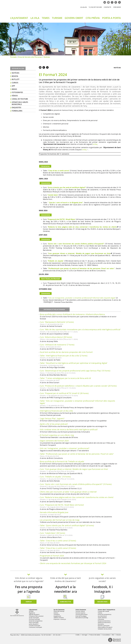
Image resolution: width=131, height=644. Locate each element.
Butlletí (16, 79)
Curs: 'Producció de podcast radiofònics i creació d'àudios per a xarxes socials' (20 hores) (78, 386)
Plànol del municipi (59, 611)
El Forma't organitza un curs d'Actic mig (57, 435)
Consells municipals (35, 626)
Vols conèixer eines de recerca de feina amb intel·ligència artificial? (69, 430)
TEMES (46, 18)
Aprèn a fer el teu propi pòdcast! (54, 424)
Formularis (17, 111)
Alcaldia (31, 611)
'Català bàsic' (53, 195)
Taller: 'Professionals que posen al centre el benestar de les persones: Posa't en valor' (77, 454)
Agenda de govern (34, 614)
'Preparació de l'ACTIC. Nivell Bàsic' (61, 219)
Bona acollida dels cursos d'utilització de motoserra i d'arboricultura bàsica (72, 314)
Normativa (101, 624)
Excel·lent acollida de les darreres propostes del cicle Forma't (66, 352)
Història (56, 613)
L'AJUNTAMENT (19, 18)
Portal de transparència (36, 621)
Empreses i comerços (60, 619)
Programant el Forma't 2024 (52, 556)
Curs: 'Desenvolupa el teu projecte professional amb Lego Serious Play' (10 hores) (75, 371)
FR (86, 7)
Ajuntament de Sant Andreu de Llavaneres (34, 9)
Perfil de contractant (104, 626)
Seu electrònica (102, 616)
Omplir (29, 602)
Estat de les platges (81, 616)
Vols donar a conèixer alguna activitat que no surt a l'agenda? (29, 580)
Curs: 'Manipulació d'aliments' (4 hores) (57, 322)
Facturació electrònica (104, 621)
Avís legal (84, 635)
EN (84, 7)
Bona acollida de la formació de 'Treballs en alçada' (62, 461)
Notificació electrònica (104, 622)
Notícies (47, 57)
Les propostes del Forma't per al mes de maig (60, 520)
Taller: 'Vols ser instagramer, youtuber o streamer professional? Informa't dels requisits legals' (77, 402)
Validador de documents (105, 629)
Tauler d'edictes (102, 618)
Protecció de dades (95, 635)
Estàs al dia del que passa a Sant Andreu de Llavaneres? (66, 580)
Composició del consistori (36, 616)
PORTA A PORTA (111, 18)
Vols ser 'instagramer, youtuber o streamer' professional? (65, 448)
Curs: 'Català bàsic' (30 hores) (52, 533)
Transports (57, 614)
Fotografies (17, 92)
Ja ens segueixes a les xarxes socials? (102, 580)
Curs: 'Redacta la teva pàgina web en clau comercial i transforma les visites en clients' (77, 497)
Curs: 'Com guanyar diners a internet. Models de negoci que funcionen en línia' (74, 469)
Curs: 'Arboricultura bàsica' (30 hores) (56, 337)
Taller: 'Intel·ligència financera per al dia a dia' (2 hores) (64, 356)
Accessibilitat (106, 635)
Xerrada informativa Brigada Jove (54, 512)
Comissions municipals (35, 627)
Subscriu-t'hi (65, 602)
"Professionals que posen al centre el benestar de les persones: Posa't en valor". (82, 268)
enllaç (95, 144)
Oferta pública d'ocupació (105, 627)
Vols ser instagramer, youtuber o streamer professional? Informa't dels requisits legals (82, 298)
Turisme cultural (80, 611)
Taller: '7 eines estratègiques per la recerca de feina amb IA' (65, 378)
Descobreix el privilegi (82, 618)
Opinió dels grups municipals (20, 103)
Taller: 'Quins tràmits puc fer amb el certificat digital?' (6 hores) (67, 525)
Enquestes (16, 108)
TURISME (57, 18)
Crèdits (78, 635)
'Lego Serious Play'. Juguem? (52, 418)
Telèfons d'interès (59, 618)
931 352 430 (57, 635)
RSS (113, 635)
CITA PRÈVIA (93, 18)
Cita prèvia (101, 619)
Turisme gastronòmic (82, 614)
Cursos (15, 83)
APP (13, 86)
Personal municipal (34, 619)
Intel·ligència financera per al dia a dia (56, 411)
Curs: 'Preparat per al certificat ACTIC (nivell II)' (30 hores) (64, 393)
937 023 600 (47, 635)
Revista (15, 76)
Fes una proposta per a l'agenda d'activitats (29, 591)
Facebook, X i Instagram (102, 589)
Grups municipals (34, 618)
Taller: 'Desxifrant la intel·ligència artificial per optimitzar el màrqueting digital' (74, 363)
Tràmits (100, 613)
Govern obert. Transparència (106, 610)
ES (81, 7)
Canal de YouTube (20, 99)
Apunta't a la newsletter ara (66, 589)
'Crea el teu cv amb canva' (59, 171)
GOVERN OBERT (74, 18)
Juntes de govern (34, 624)
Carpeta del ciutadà (103, 611)
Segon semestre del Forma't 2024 (54, 441)
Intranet (119, 635)
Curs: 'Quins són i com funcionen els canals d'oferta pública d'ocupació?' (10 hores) (76, 484)
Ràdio (14, 89)
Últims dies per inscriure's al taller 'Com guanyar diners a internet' (68, 492)
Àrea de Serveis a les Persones (30, 57)
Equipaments (57, 616)
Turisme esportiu (80, 613)
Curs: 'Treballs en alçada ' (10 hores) (55, 477)
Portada (13, 57)
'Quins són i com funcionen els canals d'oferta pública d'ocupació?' (76, 244)
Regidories (32, 613)
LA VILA (35, 18)
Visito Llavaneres (81, 610)
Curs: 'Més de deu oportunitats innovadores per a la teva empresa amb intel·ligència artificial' (80, 329)
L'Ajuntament (33, 610)
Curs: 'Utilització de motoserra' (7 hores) (57, 345)
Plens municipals (34, 622)
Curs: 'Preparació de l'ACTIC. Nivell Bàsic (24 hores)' (62, 505)
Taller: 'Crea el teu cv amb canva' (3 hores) (58, 541)
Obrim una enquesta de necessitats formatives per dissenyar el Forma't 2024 (73, 563)
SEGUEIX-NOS (102, 602)
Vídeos (15, 96)
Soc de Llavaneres (59, 610)
